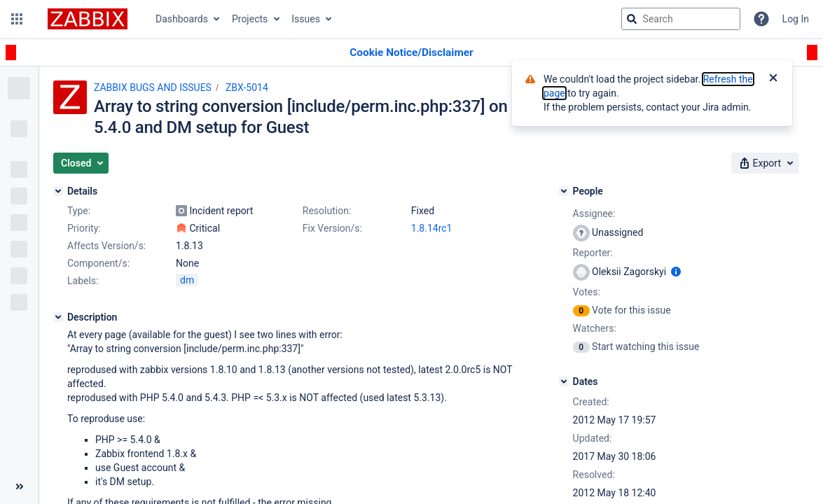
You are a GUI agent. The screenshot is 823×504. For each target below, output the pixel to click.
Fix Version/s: (332, 228)
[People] (564, 191)
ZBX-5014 (247, 87)
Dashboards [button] (182, 19)
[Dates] (564, 381)
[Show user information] (676, 272)
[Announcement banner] (411, 53)
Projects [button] (250, 19)
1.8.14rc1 (432, 228)
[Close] (773, 79)
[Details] (58, 191)
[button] (17, 19)
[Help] (761, 19)
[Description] (58, 317)
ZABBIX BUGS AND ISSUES (153, 87)
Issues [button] (306, 19)
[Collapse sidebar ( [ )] (19, 486)
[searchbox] (681, 19)
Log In (796, 19)
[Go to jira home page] (88, 19)
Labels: (83, 281)
